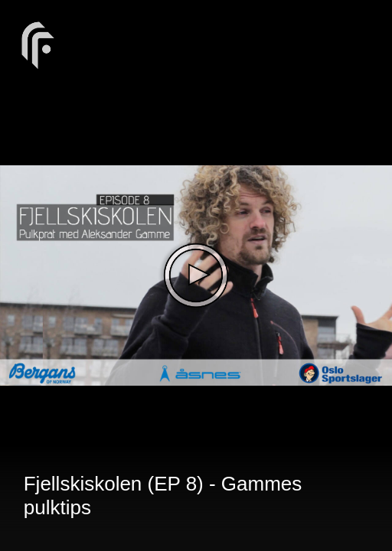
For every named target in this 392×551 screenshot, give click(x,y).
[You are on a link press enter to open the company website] (38, 44)
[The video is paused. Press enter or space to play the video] (196, 275)
